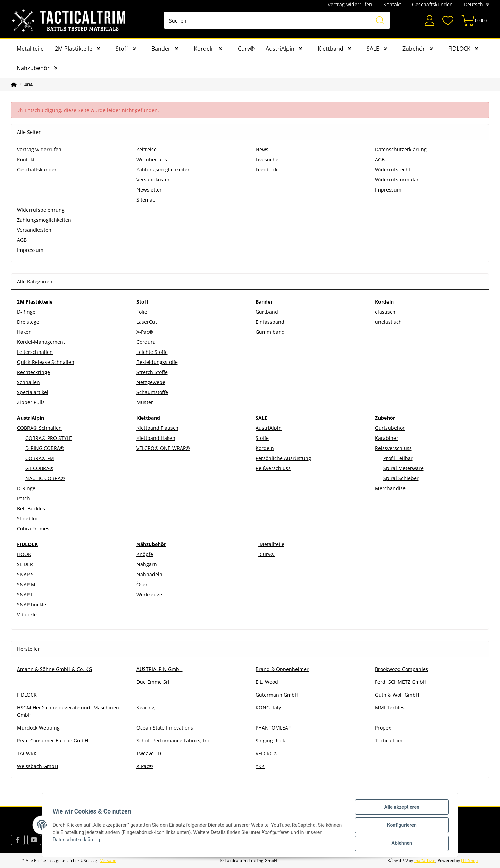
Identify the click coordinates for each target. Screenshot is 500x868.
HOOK (24, 554)
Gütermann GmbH (277, 695)
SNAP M (26, 584)
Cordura (146, 342)
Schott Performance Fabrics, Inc (173, 741)
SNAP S (25, 574)
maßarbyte (425, 861)
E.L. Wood (267, 682)
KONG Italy (268, 708)
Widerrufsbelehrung (41, 210)
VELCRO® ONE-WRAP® (163, 448)
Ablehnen (401, 843)
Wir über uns (152, 159)
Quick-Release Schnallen (46, 362)
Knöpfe (145, 554)
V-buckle (27, 615)
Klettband (331, 49)
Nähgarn (147, 564)
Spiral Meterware (403, 468)
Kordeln (204, 49)
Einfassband (270, 322)
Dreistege (28, 322)
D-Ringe (26, 312)
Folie (142, 312)
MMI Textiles (390, 708)
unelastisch (388, 322)
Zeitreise (147, 149)
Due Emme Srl (153, 682)
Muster (145, 402)
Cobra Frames (33, 529)
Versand (108, 861)
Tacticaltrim (389, 741)
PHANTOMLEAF (273, 728)
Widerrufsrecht (393, 169)
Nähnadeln (149, 574)
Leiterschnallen (35, 352)
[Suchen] (277, 20)
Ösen (143, 584)
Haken (24, 332)
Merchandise (390, 488)
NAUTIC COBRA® (45, 478)
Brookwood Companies (402, 669)
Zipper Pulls (31, 402)
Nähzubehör (33, 68)
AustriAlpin (280, 49)
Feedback (266, 169)
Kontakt (392, 4)
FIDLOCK (459, 49)
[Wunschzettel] (448, 21)
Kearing (145, 708)
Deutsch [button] (473, 4)
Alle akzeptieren (401, 807)
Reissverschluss (393, 448)
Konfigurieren (401, 825)
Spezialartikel (33, 392)
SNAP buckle (32, 605)
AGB (380, 159)
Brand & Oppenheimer (282, 669)
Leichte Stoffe (152, 352)
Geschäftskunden (432, 4)
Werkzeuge (149, 594)
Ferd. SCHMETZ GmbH (401, 682)
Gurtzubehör (390, 428)
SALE (373, 49)
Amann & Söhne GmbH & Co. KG (55, 669)
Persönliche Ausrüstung (283, 458)
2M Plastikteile (74, 49)
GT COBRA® (39, 468)
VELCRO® (267, 753)
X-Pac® (145, 332)
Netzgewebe (151, 382)
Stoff (122, 49)
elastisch (385, 312)
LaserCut (147, 322)
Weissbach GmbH (37, 766)
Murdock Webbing (38, 728)
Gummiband (270, 332)
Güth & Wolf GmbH (397, 695)
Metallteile (30, 49)
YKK (260, 766)
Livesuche (267, 159)
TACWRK (27, 753)
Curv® (246, 49)
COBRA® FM (40, 458)
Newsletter (149, 190)
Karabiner (387, 438)
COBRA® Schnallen (39, 428)
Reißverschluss (273, 468)
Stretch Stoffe (152, 372)
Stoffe (262, 438)
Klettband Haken (156, 438)
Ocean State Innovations (165, 728)
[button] (430, 21)
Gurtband (267, 312)
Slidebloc (28, 518)
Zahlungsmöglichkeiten (164, 169)
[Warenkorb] (473, 21)
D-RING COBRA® (45, 448)
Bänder (161, 49)
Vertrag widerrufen (350, 4)
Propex (383, 728)
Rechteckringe (34, 372)
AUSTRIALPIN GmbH (160, 669)
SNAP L (25, 594)
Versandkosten (154, 180)
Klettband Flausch (157, 428)
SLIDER (25, 564)
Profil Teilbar (398, 458)
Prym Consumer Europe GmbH (53, 741)
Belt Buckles (31, 508)
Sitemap (146, 200)
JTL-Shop (469, 861)
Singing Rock (270, 741)
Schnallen (28, 382)
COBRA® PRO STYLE (49, 438)
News (262, 149)
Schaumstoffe (152, 392)
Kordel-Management (41, 342)
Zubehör (414, 49)
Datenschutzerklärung (401, 149)
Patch (23, 498)
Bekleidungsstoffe (157, 362)
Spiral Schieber (401, 478)
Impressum (388, 190)
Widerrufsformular (397, 180)
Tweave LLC (150, 753)
